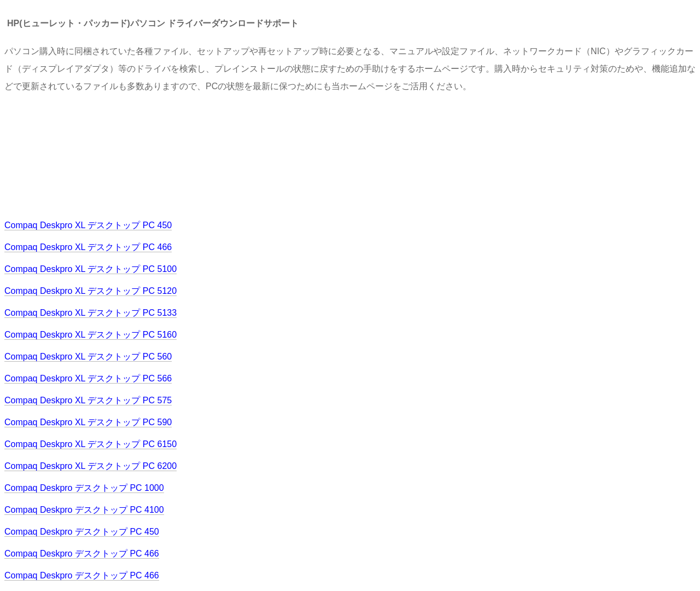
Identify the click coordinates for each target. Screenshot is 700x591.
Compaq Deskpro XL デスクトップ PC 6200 (91, 466)
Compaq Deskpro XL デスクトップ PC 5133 (91, 313)
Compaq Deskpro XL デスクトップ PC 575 (88, 400)
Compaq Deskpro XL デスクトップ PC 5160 (91, 335)
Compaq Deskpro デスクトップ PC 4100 (84, 510)
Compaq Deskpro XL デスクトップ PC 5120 (91, 291)
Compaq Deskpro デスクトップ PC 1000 (84, 488)
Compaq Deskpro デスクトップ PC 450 (82, 532)
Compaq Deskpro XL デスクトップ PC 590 (88, 422)
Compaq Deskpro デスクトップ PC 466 (82, 554)
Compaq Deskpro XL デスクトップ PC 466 (88, 247)
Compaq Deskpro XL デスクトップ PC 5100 (91, 269)
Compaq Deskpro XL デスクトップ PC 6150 (91, 444)
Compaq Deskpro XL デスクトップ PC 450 (88, 225)
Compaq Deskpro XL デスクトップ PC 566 (88, 378)
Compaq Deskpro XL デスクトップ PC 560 (88, 357)
